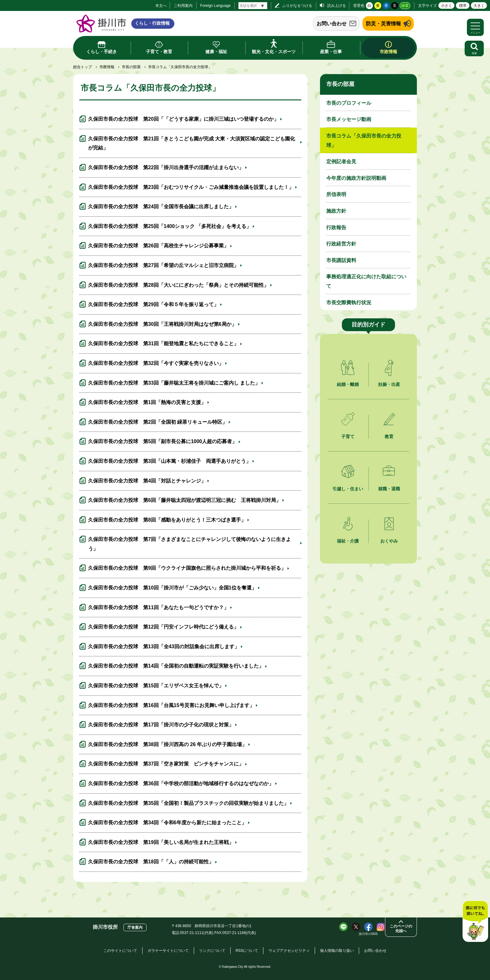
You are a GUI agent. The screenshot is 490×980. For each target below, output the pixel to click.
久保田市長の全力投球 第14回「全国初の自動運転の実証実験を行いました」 (176, 666)
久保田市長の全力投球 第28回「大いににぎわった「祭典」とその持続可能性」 (178, 285)
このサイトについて (120, 951)
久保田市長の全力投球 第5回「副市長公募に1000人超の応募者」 (163, 441)
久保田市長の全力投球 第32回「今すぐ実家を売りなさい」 (156, 363)
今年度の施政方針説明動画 (356, 178)
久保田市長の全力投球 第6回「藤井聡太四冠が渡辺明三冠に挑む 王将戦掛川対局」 (185, 500)
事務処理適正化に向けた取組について (366, 281)
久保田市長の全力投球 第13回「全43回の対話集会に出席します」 (164, 647)
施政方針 (336, 211)
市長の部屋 (131, 67)
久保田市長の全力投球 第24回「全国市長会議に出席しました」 (161, 207)
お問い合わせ (332, 24)
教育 (389, 437)
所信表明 (336, 194)
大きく (479, 6)
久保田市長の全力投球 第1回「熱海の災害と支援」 (147, 402)
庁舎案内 (135, 927)
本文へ (161, 6)
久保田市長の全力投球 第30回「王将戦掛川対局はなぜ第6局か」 (162, 324)
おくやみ (389, 541)
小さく (447, 6)
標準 (463, 6)
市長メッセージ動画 (349, 119)
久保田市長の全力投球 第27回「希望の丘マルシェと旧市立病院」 (163, 265)
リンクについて (212, 951)
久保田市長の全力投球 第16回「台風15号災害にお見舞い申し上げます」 (171, 705)
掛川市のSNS (368, 934)
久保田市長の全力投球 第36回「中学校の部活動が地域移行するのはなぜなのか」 (181, 783)
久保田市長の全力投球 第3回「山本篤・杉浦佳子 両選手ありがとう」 (170, 461)
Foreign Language (215, 6)
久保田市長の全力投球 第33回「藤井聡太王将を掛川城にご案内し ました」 (174, 383)
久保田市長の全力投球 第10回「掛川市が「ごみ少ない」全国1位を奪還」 (172, 588)
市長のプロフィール (349, 103)
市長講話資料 (341, 260)
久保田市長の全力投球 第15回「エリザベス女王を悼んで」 (156, 686)
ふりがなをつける (297, 6)
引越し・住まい (348, 489)
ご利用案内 (183, 6)
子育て (348, 437)
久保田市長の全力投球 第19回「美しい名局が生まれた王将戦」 (161, 842)
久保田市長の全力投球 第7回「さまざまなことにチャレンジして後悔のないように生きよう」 (190, 544)
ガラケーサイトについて (168, 951)
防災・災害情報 (383, 24)
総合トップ (82, 67)
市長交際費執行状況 (349, 303)
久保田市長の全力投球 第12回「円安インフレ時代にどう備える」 (163, 627)
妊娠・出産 (389, 384)
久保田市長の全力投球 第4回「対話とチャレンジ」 (147, 481)
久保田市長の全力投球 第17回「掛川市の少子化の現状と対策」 (161, 725)
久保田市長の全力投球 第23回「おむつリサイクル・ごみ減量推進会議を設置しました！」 (191, 187)
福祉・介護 (348, 541)
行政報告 (336, 227)
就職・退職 (389, 489)
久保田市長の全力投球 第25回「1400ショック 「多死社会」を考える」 (170, 226)
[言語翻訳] (253, 6)
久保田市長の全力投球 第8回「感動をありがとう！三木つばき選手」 (167, 520)
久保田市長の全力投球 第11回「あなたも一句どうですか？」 (158, 607)
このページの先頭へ (401, 929)
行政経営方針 (341, 244)
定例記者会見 (341, 162)
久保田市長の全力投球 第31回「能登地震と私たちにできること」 (163, 344)
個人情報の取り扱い (337, 951)
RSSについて (247, 951)
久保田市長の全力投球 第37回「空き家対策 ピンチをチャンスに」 (166, 764)
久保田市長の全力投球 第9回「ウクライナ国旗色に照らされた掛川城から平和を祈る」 (187, 568)
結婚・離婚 (348, 384)
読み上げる (337, 6)
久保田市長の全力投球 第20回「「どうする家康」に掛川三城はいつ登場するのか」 (183, 119)
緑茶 (405, 6)
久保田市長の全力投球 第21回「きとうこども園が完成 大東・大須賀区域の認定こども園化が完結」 (192, 143)
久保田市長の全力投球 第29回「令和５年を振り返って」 (153, 304)
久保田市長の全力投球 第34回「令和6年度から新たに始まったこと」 (167, 823)
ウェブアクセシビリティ (289, 951)
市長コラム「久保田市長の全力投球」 (364, 141)
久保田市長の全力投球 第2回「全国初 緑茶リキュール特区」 (158, 422)
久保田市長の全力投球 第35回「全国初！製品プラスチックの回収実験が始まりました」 (188, 803)
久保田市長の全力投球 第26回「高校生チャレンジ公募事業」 (158, 246)
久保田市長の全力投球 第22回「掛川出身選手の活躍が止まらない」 (166, 167)
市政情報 (107, 67)
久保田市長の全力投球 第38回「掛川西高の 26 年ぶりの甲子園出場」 (167, 744)
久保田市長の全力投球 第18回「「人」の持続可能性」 (151, 862)
